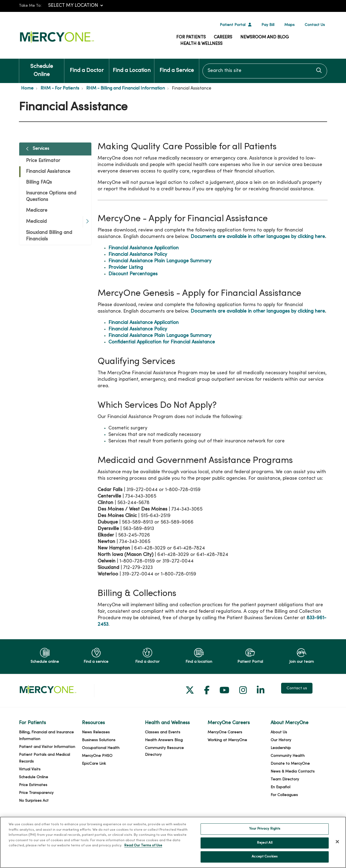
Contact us (297, 688)
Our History (281, 740)
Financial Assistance (48, 172)
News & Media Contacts (293, 772)
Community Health (288, 756)
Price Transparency (36, 793)
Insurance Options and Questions (51, 196)
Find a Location (132, 66)
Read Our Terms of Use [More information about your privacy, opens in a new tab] (143, 852)
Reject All (265, 849)
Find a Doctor (87, 66)
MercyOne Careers (225, 732)
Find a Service (177, 66)
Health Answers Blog (164, 740)
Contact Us (315, 25)
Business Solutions (99, 740)
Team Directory (285, 779)
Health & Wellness (201, 44)
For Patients (191, 37)
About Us (279, 732)
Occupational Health (101, 748)
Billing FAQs (39, 182)
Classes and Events (163, 732)
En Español (280, 787)
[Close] (337, 848)
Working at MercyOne (227, 740)
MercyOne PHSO (97, 756)
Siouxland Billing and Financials (49, 236)
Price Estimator (43, 161)
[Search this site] (265, 71)
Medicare (37, 211)
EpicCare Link (94, 764)
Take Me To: (30, 6)
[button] (87, 222)
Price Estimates (33, 785)
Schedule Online (42, 68)
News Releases (96, 732)
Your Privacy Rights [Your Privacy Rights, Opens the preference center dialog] (265, 836)
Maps (290, 25)
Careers (223, 37)
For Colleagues (284, 795)
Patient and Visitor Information (47, 747)
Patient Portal (233, 25)
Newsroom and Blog (265, 37)
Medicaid (36, 222)
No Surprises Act (34, 801)
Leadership (281, 748)
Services (41, 149)
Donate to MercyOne (290, 764)
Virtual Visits (30, 769)
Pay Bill (268, 25)
